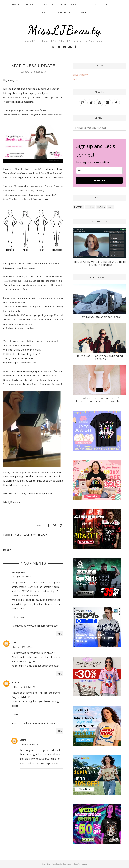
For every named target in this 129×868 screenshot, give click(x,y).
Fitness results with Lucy (29, 535)
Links (76, 79)
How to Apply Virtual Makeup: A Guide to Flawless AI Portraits (99, 263)
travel (101, 207)
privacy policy (80, 75)
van (110, 207)
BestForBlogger (81, 864)
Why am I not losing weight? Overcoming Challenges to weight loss (101, 400)
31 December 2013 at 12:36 (24, 687)
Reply (59, 634)
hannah (16, 682)
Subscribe (99, 180)
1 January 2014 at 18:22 (30, 744)
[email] (99, 170)
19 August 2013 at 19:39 (22, 647)
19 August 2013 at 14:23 (22, 577)
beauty (78, 207)
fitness (90, 207)
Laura (15, 642)
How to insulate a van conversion (101, 317)
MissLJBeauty (65, 30)
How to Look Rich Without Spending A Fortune (101, 357)
